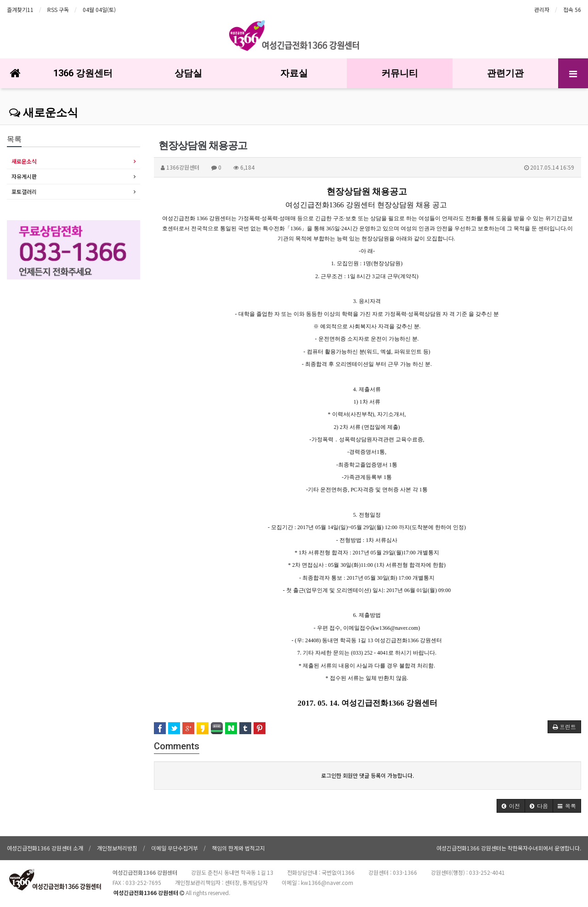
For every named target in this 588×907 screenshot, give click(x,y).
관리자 (542, 9)
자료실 (294, 73)
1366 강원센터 (83, 73)
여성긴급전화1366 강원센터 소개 (45, 848)
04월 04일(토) (99, 9)
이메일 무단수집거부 (175, 848)
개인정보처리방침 (117, 848)
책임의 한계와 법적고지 (238, 848)
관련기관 (505, 73)
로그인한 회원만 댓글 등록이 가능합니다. (367, 775)
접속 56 (572, 9)
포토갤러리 (24, 191)
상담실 (188, 73)
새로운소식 (44, 113)
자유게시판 (24, 176)
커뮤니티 (400, 73)
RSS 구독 (58, 9)
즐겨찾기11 (20, 9)
